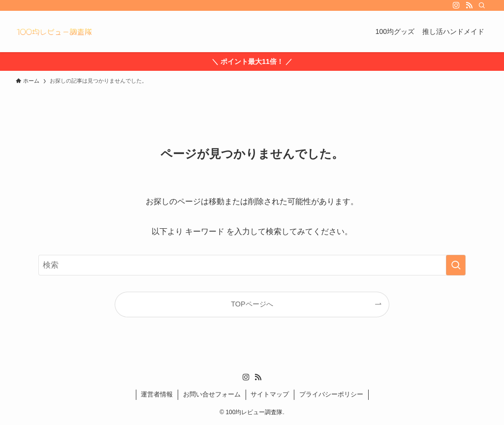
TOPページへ (252, 304)
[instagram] (456, 5)
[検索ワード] (252, 265)
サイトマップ (270, 394)
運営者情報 (157, 394)
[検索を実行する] (456, 265)
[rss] (469, 5)
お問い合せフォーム (212, 394)
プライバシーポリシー (331, 394)
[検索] (482, 5)
